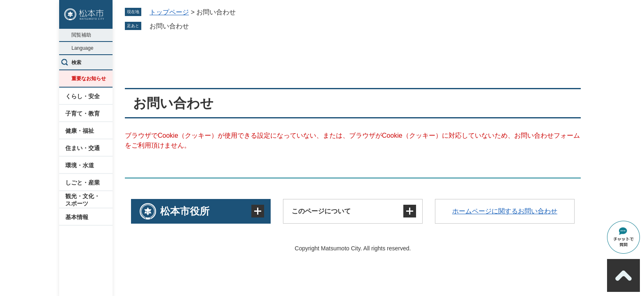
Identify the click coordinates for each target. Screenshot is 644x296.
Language (82, 48)
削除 (195, 26)
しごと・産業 (83, 183)
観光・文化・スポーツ (83, 200)
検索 (76, 62)
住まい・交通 (83, 148)
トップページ (169, 12)
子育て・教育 (83, 113)
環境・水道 (80, 165)
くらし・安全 (83, 96)
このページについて (321, 211)
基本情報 (77, 217)
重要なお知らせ (89, 79)
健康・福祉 (80, 131)
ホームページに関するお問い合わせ (505, 211)
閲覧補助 (81, 35)
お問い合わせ (169, 26)
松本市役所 (185, 211)
